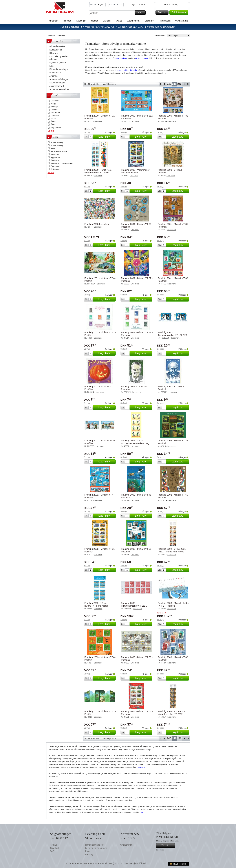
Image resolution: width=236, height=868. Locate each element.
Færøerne (55, 113)
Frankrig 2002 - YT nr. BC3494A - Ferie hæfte (96, 604)
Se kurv (163, 13)
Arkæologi (56, 166)
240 (169, 84)
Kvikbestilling (181, 21)
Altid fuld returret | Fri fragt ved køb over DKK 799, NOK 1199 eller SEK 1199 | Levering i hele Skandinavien (118, 27)
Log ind (134, 4)
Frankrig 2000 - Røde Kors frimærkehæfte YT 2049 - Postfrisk (98, 173)
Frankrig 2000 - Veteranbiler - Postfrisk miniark (136, 171)
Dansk (93, 4)
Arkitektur (55, 160)
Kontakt (142, 4)
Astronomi (56, 169)
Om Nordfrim (126, 845)
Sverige (54, 107)
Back (165, 84)
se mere (141, 767)
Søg (141, 13)
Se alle (51, 131)
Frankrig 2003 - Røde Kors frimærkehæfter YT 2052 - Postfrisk (171, 714)
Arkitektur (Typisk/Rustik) (62, 163)
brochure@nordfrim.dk (127, 70)
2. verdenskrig (57, 145)
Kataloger (81, 21)
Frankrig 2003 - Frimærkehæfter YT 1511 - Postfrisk (135, 606)
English (101, 4)
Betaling (89, 854)
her (142, 812)
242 (179, 84)
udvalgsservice (142, 58)
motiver (124, 58)
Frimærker (53, 21)
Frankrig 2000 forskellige (97, 224)
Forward (184, 84)
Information (165, 21)
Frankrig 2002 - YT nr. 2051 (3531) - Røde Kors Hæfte (172, 550)
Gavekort (54, 848)
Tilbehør (67, 21)
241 (174, 84)
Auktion (107, 21)
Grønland (55, 116)
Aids (53, 148)
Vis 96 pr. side (110, 84)
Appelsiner (56, 157)
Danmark (55, 101)
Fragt (88, 851)
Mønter (94, 21)
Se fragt (87, 132)
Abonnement (133, 21)
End (188, 84)
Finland (54, 110)
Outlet (119, 21)
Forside (50, 35)
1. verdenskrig (57, 142)
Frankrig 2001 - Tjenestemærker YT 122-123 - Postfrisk (173, 335)
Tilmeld (168, 846)
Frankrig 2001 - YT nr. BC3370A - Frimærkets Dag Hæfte (135, 443)
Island (54, 119)
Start (161, 84)
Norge (54, 104)
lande (117, 58)
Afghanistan (56, 128)
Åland (54, 122)
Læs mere (160, 850)
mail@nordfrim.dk (138, 863)
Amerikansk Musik (59, 151)
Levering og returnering (96, 848)
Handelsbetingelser (94, 845)
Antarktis (55, 154)
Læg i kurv (106, 137)
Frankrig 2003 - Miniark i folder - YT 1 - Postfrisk (173, 604)
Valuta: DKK (116, 5)
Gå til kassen (179, 13)
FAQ (52, 851)
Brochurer (150, 21)
